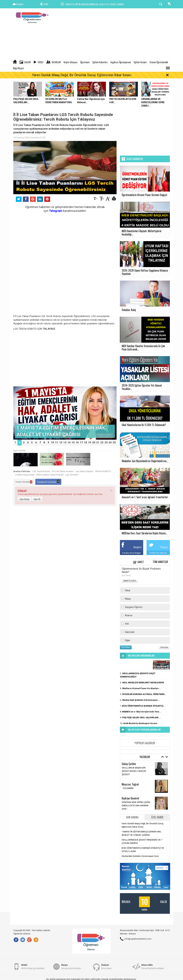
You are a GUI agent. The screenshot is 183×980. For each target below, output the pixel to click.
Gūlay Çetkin (129, 764)
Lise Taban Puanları (84, 471)
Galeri (27, 62)
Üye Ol (37, 499)
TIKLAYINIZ (49, 329)
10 (52, 442)
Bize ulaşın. (107, 966)
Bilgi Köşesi (18, 68)
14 (69, 442)
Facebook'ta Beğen (132, 553)
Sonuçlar (164, 647)
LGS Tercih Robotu (41, 471)
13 (65, 442)
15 (73, 442)
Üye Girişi (24, 499)
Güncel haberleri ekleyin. (153, 966)
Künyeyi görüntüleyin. (71, 966)
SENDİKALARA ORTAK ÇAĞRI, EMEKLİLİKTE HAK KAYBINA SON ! (136, 806)
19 (90, 442)
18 (85, 442)
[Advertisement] (113, 34)
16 (77, 442)
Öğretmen (85, 62)
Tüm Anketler (160, 562)
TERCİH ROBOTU (103, 471)
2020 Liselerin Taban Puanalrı (50, 475)
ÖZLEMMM (128, 788)
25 (114, 442)
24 (110, 442)
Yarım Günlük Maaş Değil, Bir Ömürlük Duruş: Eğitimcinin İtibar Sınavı (82, 75)
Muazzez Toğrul (130, 784)
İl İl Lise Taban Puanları (63, 471)
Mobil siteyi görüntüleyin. (33, 966)
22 (102, 442)
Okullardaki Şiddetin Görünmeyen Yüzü (140, 856)
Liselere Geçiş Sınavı (25, 475)
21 (98, 442)
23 (106, 442)
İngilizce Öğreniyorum (121, 62)
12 (61, 442)
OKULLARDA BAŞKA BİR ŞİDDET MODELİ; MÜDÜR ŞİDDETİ (134, 771)
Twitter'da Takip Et (158, 553)
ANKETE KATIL (130, 581)
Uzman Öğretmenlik (159, 62)
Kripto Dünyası (70, 62)
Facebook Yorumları (48, 482)
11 (57, 442)
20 (94, 442)
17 (81, 442)
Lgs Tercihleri (72, 475)
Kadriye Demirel (130, 798)
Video (40, 62)
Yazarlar (56, 62)
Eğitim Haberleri (100, 62)
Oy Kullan (126, 647)
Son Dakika (132, 817)
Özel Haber (157, 817)
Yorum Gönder (24, 482)
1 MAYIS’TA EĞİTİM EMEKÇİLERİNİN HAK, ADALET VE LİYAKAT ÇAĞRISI (94, 4)
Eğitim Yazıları (140, 62)
